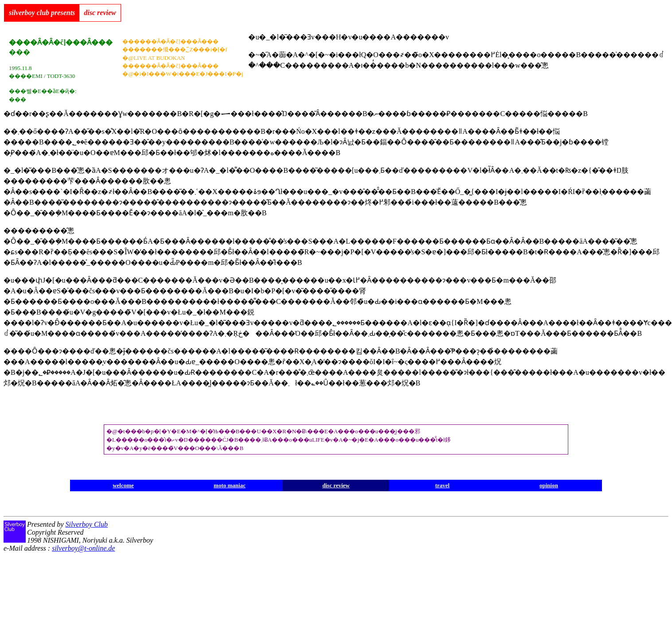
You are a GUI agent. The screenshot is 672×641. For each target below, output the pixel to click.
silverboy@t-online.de (83, 548)
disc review (336, 485)
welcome (123, 485)
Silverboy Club (86, 524)
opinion (549, 485)
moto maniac (230, 485)
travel (442, 485)
